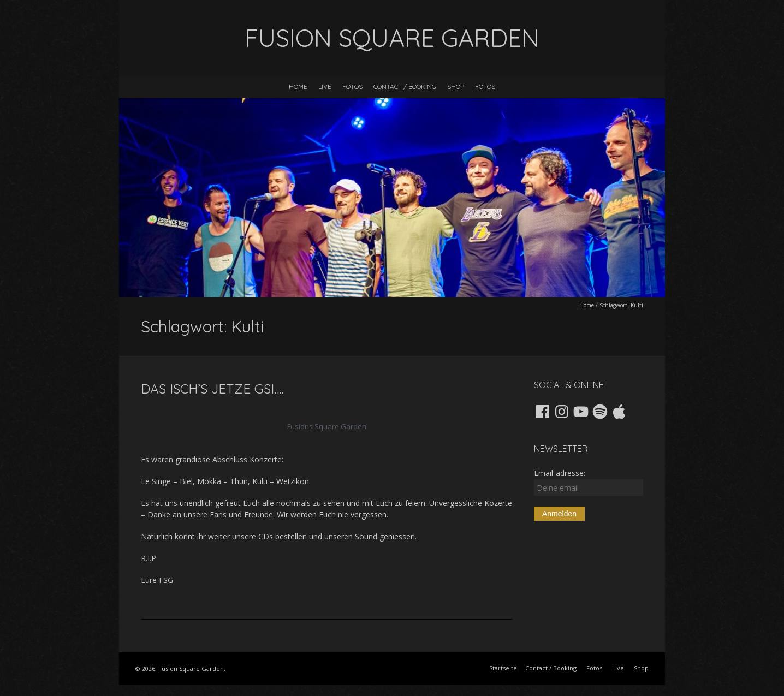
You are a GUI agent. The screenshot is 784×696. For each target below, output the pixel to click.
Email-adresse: (589, 482)
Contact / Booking (405, 87)
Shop (456, 87)
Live (325, 87)
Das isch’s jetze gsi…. (212, 389)
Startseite (503, 668)
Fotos (352, 87)
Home (298, 87)
